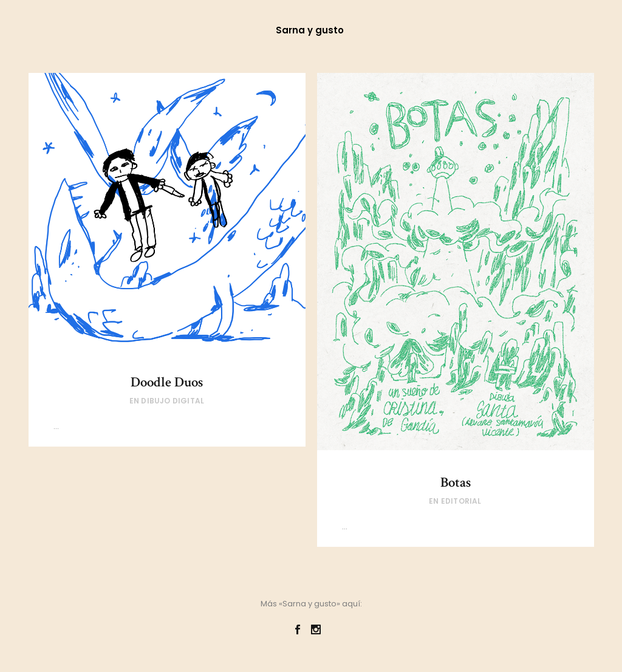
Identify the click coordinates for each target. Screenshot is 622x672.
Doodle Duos (167, 382)
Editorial (461, 501)
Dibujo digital (173, 401)
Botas (456, 482)
